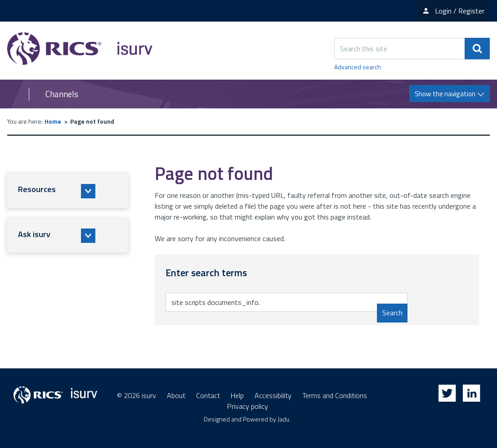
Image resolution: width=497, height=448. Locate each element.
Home (53, 121)
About (176, 395)
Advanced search (358, 67)
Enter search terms (207, 293)
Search (392, 313)
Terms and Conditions (335, 395)
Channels (62, 94)
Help (237, 395)
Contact (208, 395)
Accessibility (273, 395)
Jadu (283, 419)
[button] (67, 191)
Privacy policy (248, 406)
